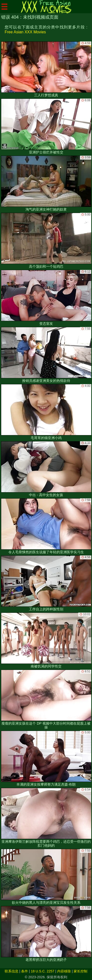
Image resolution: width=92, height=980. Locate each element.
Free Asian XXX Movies (25, 32)
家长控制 (80, 971)
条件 (25, 971)
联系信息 (12, 971)
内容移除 (64, 971)
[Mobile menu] (4, 7)
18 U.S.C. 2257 (43, 971)
